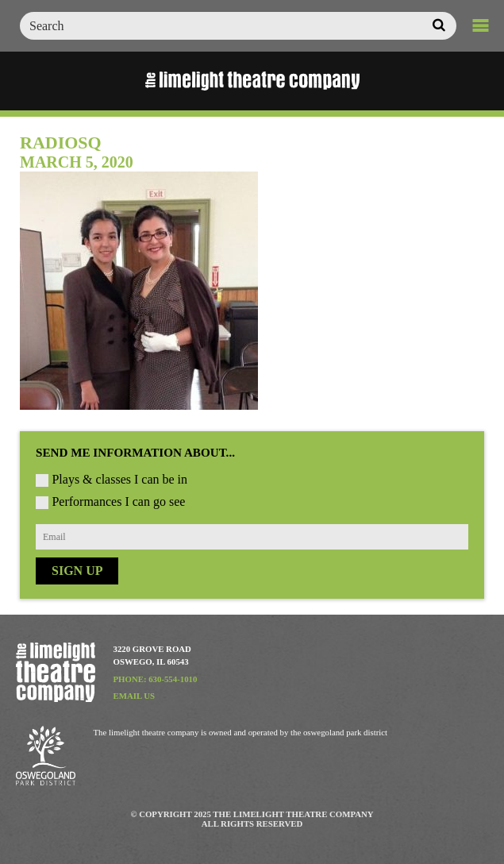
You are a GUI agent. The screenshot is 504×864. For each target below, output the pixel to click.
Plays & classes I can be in (119, 479)
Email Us (135, 696)
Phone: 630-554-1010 (156, 679)
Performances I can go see (118, 501)
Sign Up (77, 571)
